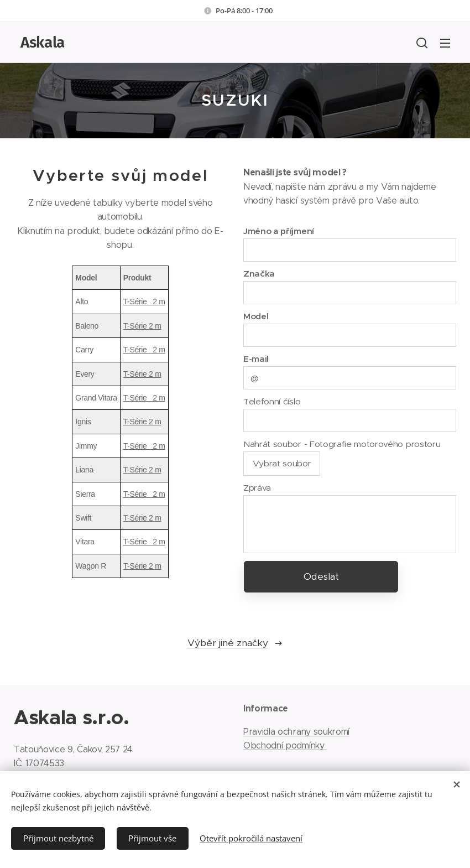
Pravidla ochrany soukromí (296, 731)
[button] (422, 43)
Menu (445, 43)
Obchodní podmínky (285, 745)
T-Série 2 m (144, 302)
